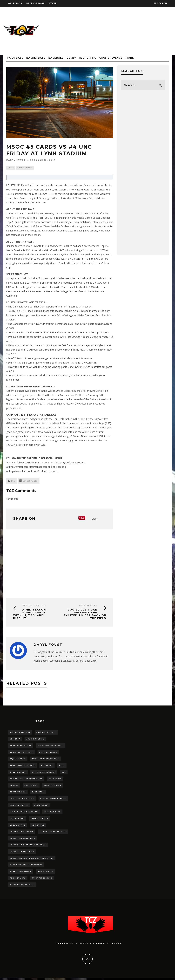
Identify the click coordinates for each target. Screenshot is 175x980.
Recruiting (88, 58)
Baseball (56, 58)
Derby (71, 58)
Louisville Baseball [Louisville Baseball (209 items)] (22, 833)
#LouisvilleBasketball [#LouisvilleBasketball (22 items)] (45, 760)
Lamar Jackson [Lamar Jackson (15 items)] (39, 820)
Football (15, 58)
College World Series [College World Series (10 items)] (53, 800)
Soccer (11, 168)
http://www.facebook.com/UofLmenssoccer (33, 471)
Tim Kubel (19, 231)
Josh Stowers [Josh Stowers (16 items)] (52, 813)
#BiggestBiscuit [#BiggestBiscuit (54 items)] (46, 733)
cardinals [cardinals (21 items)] (38, 793)
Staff (53, 3)
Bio (13, 481)
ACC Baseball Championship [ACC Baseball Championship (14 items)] (26, 780)
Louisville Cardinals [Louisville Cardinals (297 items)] (22, 840)
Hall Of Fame (35, 3)
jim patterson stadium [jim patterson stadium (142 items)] (24, 813)
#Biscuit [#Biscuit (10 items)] (15, 739)
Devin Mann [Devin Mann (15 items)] (41, 806)
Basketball (36, 58)
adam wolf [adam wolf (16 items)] (55, 780)
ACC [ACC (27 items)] (64, 773)
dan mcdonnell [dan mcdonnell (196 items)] (19, 806)
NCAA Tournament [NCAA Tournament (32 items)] (21, 873)
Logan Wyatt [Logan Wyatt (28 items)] (18, 826)
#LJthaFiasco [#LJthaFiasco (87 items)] (18, 760)
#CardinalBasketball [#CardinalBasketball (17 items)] (50, 746)
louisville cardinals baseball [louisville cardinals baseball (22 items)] (28, 847)
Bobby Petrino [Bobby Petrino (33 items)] (53, 786)
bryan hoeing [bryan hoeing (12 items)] (18, 793)
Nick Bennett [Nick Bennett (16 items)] (45, 873)
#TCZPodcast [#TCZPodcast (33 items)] (18, 773)
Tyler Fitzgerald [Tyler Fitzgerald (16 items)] (42, 880)
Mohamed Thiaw (42, 227)
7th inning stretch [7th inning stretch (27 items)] (44, 773)
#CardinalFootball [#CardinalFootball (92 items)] (22, 753)
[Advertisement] (110, 31)
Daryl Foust (16, 160)
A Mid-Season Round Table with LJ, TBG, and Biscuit (30, 614)
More (130, 58)
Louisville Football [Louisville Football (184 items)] (22, 853)
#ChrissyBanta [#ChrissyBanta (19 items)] (48, 753)
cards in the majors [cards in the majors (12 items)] (22, 800)
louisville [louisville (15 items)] (38, 826)
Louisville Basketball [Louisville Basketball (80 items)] (53, 833)
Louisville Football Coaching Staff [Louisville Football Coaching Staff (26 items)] (32, 860)
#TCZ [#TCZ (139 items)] (62, 766)
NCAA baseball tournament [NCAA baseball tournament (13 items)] (26, 867)
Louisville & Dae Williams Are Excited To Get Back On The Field (85, 614)
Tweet (94, 519)
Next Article (88, 606)
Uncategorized (25, 168)
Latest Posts (30, 481)
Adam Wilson (56, 231)
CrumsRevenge (111, 58)
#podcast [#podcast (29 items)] (47, 766)
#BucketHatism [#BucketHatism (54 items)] (35, 739)
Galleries (15, 3)
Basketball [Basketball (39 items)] (31, 786)
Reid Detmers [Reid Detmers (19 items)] (18, 880)
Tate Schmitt (13, 227)
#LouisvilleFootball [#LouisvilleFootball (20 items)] (22, 766)
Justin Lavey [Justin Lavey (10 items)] (17, 820)
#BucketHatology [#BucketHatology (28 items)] (21, 746)
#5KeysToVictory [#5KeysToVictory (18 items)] (20, 733)
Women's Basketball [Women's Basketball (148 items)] (22, 887)
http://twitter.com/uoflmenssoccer (28, 467)
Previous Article (34, 606)
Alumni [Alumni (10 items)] (14, 786)
